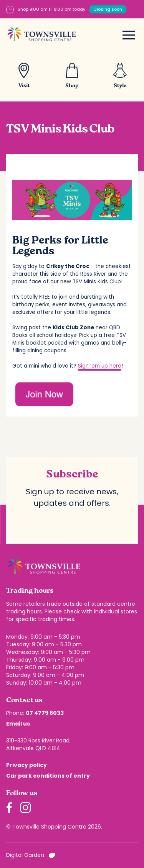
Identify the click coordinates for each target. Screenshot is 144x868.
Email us (18, 724)
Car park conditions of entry (48, 776)
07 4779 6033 (45, 713)
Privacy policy (26, 765)
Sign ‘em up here (100, 366)
